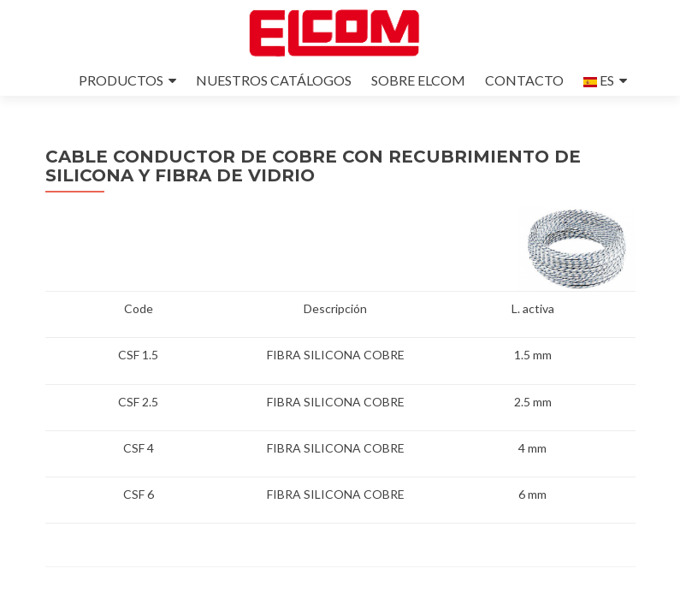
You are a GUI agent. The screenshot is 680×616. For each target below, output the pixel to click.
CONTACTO (524, 80)
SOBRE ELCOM (418, 80)
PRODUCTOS (121, 80)
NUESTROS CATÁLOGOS (274, 80)
